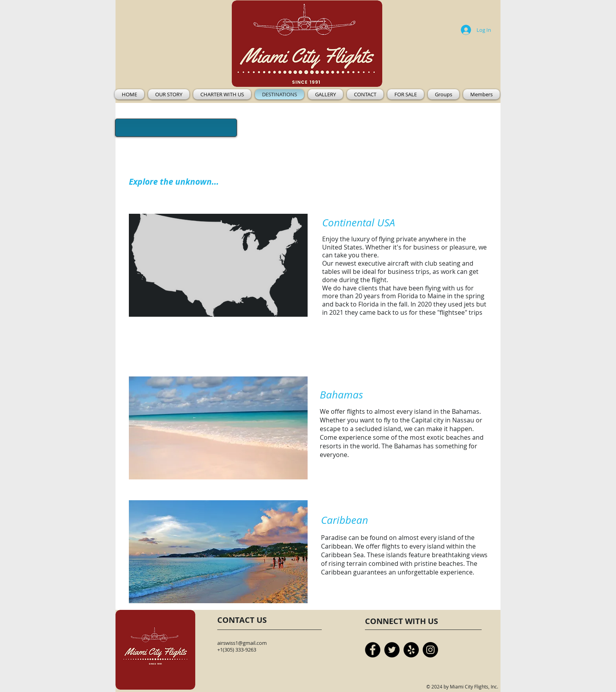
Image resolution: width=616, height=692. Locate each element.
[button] (222, 94)
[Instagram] (430, 650)
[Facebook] (373, 650)
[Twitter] (392, 650)
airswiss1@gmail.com (242, 643)
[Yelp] (411, 650)
